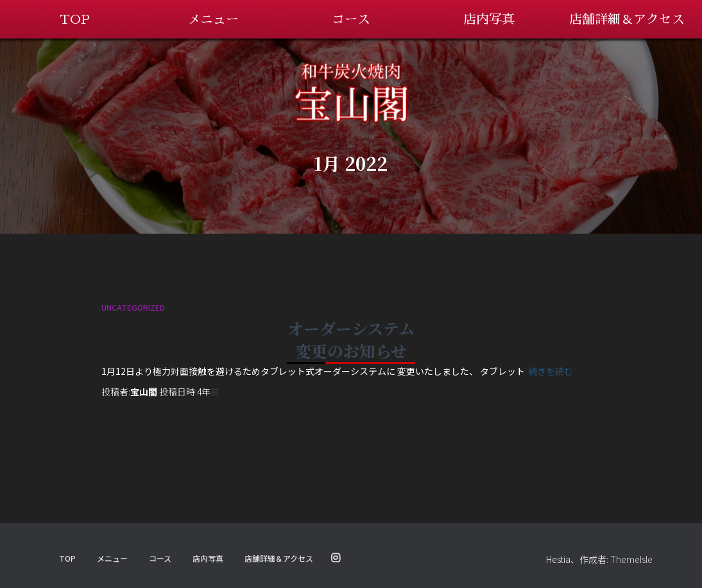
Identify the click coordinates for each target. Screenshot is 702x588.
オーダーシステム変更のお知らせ (351, 339)
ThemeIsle (631, 559)
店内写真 (489, 19)
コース (351, 19)
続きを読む (551, 371)
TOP (75, 19)
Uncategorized (133, 307)
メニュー (213, 19)
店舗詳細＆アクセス (627, 19)
